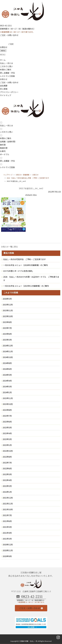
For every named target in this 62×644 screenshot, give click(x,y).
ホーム (3, 60)
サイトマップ (6, 95)
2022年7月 (7, 463)
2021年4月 (7, 533)
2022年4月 (7, 480)
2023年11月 (8, 398)
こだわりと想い (6, 66)
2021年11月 (8, 504)
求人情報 (4, 89)
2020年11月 (8, 550)
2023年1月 (7, 445)
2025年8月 (7, 322)
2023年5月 (7, 427)
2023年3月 (7, 439)
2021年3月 (7, 539)
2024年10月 (8, 357)
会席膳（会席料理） (8, 141)
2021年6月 (7, 521)
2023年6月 (7, 422)
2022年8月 (7, 457)
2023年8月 (7, 410)
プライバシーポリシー (9, 92)
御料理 (3, 145)
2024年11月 (8, 351)
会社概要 (4, 86)
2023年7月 (7, 416)
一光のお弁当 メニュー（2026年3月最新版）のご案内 (25, 265)
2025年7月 (7, 328)
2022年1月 (7, 492)
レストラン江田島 (7, 76)
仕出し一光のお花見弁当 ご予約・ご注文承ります (24, 259)
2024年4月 (7, 381)
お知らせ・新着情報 (22, 175)
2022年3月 (7, 486)
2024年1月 (7, 392)
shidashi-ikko (31, 195)
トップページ (8, 175)
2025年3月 (7, 340)
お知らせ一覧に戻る (9, 247)
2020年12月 (8, 545)
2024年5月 (7, 375)
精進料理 (4, 148)
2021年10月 (8, 509)
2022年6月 (7, 468)
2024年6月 (7, 369)
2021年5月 (7, 527)
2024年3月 (7, 386)
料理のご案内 (6, 70)
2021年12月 (8, 498)
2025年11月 (8, 310)
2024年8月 (7, 363)
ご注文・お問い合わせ (9, 35)
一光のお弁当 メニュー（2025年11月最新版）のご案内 (26, 286)
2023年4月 (7, 433)
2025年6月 (7, 334)
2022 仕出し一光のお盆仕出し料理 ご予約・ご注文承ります (28, 178)
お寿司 (3, 151)
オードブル (5, 154)
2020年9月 (7, 556)
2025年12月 (8, 305)
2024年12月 (8, 346)
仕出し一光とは (6, 63)
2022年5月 (7, 474)
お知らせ (4, 79)
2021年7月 (7, 515)
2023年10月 (8, 404)
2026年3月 (7, 299)
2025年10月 (8, 316)
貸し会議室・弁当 (7, 73)
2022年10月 (8, 451)
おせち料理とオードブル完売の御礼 (18, 271)
